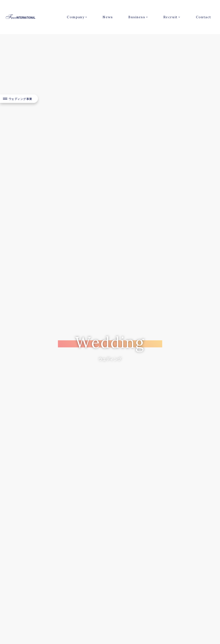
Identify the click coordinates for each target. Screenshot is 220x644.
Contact (204, 17)
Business (137, 17)
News (108, 17)
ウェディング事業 (21, 113)
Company (76, 17)
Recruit (171, 17)
